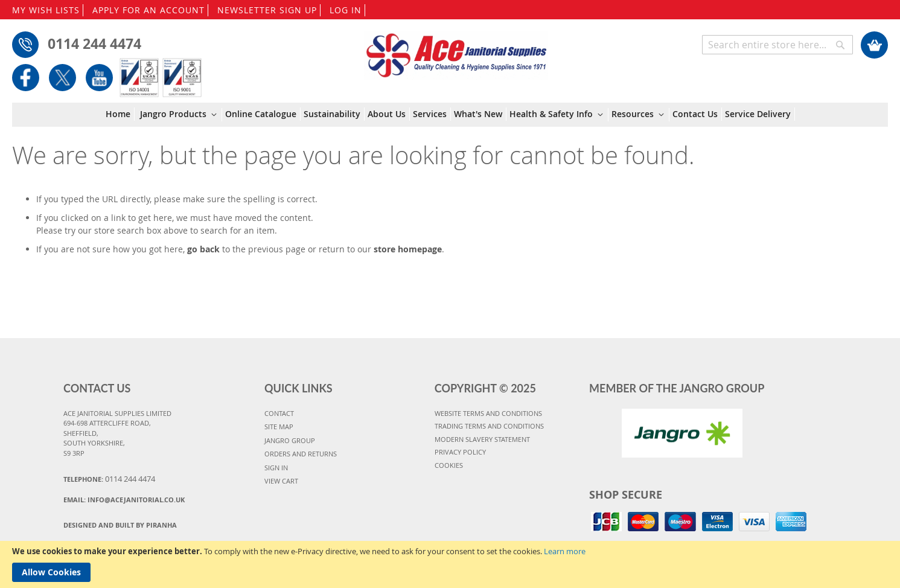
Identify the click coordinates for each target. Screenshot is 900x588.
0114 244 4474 (94, 43)
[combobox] (777, 45)
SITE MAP (279, 427)
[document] (450, 564)
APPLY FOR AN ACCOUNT (148, 10)
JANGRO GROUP (290, 440)
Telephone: (109, 479)
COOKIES (449, 465)
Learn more (565, 551)
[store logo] (456, 50)
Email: (124, 500)
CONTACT (279, 413)
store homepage (408, 249)
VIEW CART (281, 481)
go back (203, 249)
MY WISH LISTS (46, 10)
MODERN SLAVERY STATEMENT (482, 439)
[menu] (450, 115)
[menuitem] (120, 114)
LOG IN (346, 10)
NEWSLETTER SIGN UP (267, 10)
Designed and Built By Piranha (120, 525)
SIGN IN (276, 468)
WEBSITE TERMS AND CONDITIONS (488, 413)
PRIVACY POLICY (460, 452)
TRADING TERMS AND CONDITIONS (489, 426)
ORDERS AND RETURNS (301, 454)
